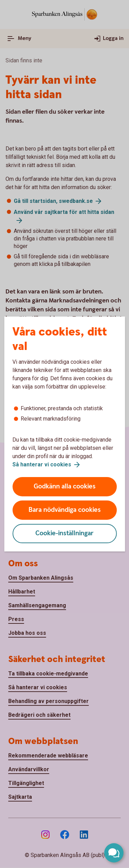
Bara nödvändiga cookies (65, 510)
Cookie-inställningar (64, 533)
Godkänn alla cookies (65, 487)
